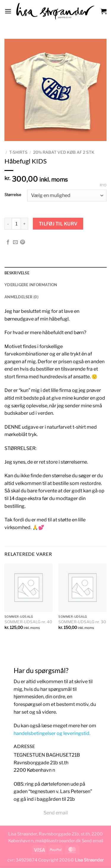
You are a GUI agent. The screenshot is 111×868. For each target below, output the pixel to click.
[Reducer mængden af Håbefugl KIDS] (8, 224)
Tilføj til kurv (58, 224)
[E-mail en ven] (15, 242)
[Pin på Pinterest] (22, 242)
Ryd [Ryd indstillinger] (103, 185)
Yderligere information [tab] (31, 285)
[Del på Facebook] (8, 242)
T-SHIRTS (18, 152)
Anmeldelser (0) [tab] (21, 297)
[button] (8, 11)
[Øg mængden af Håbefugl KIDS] (25, 224)
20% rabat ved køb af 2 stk (64, 152)
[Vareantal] (16, 224)
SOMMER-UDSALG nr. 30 (82, 622)
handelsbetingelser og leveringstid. (52, 733)
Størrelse (13, 195)
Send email (56, 813)
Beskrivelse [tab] (17, 273)
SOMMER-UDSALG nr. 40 (28, 622)
